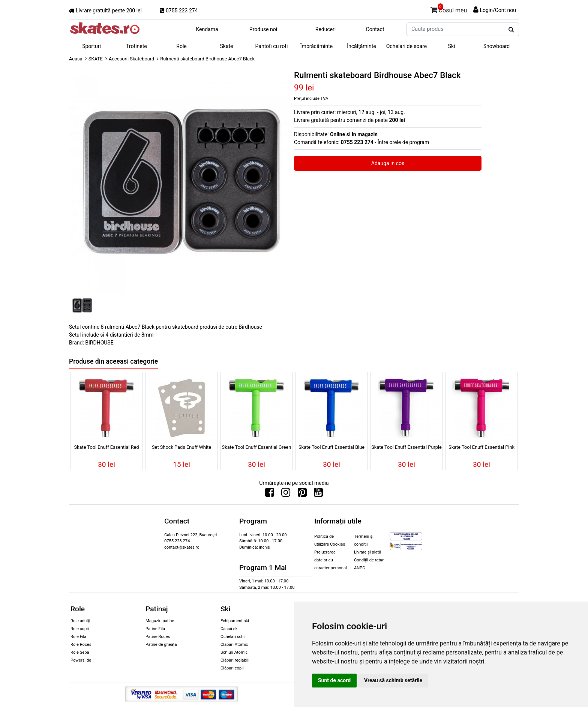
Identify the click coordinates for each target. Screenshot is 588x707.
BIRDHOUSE (99, 343)
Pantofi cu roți (272, 46)
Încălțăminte (361, 46)
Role (181, 46)
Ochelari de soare (406, 46)
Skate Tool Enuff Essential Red (106, 447)
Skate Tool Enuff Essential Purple (406, 447)
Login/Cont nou (498, 10)
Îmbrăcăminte (316, 46)
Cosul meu (449, 9)
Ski (452, 46)
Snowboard (497, 46)
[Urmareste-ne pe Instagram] (286, 494)
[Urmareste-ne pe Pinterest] (302, 494)
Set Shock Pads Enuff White (181, 447)
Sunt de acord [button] (334, 680)
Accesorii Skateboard (131, 59)
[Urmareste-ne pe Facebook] (270, 494)
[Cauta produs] (511, 30)
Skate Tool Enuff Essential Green (257, 447)
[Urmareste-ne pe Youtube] (318, 494)
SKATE (96, 59)
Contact (375, 29)
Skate (226, 46)
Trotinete (136, 46)
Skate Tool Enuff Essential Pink (481, 447)
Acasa (76, 59)
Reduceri (326, 29)
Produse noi (263, 29)
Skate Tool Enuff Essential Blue (331, 447)
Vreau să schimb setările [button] (393, 680)
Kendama (207, 29)
